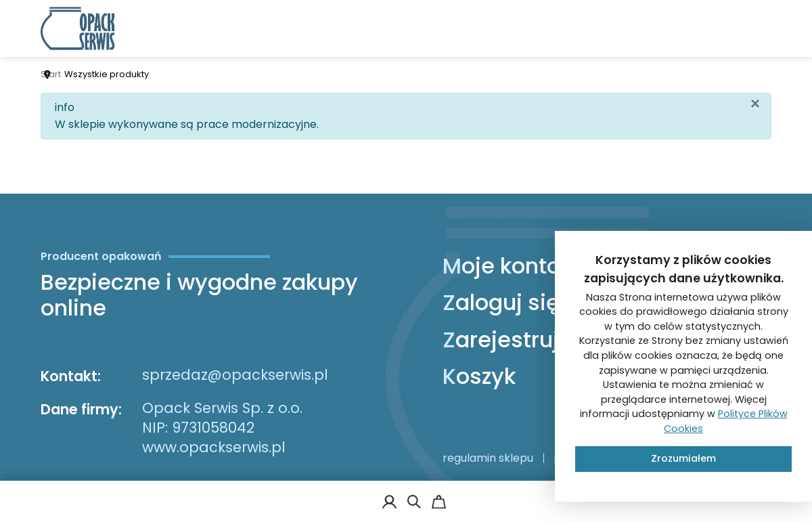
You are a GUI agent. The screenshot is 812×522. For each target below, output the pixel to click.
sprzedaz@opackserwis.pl (235, 375)
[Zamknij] (755, 104)
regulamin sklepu (488, 458)
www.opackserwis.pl (214, 447)
